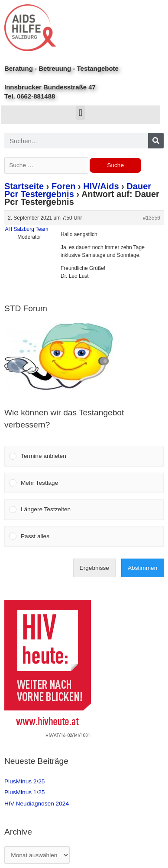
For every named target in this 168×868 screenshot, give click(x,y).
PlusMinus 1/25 (24, 792)
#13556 (152, 218)
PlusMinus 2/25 (24, 781)
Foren (64, 186)
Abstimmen (142, 568)
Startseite (24, 186)
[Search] (156, 141)
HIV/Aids (101, 186)
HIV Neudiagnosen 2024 (37, 804)
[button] (80, 113)
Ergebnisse (94, 568)
